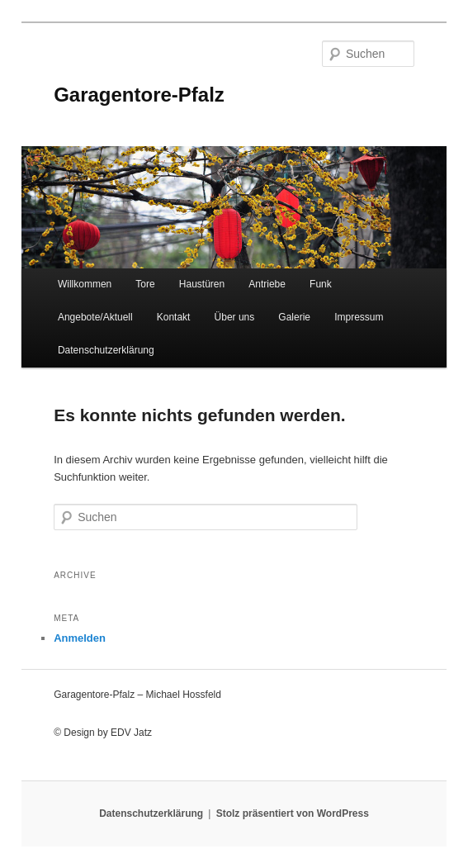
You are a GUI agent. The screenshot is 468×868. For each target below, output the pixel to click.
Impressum (359, 317)
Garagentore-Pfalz (139, 95)
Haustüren (202, 284)
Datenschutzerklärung (106, 350)
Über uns (235, 317)
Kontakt (174, 317)
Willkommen (85, 284)
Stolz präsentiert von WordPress (293, 813)
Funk (321, 284)
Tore (145, 284)
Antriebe (267, 284)
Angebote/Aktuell (95, 317)
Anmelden (80, 638)
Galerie (294, 317)
